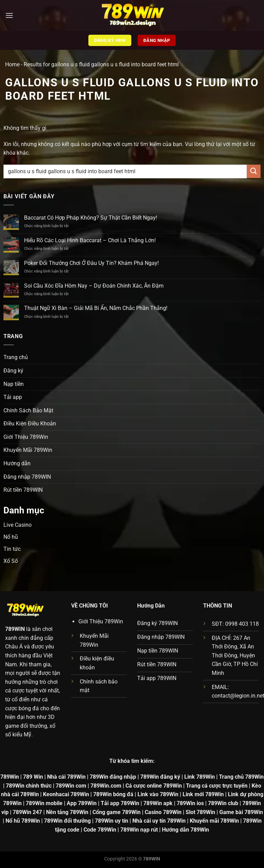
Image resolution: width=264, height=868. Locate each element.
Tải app (13, 397)
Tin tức (12, 549)
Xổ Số (11, 561)
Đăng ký (13, 371)
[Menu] (9, 15)
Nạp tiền (14, 384)
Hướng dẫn (17, 463)
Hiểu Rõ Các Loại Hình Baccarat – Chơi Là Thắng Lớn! (90, 240)
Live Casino (18, 525)
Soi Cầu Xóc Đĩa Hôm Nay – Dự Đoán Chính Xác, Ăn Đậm (94, 286)
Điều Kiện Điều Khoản (30, 424)
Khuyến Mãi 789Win (28, 450)
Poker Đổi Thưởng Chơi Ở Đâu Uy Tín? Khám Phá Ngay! (91, 263)
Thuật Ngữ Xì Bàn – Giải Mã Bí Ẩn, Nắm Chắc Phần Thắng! (96, 308)
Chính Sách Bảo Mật (28, 410)
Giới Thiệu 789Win (26, 437)
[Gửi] (254, 171)
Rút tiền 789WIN (23, 490)
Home (12, 64)
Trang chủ (16, 357)
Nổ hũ (11, 537)
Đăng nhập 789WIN (27, 477)
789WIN (15, 629)
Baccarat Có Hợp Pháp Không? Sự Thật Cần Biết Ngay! (91, 218)
